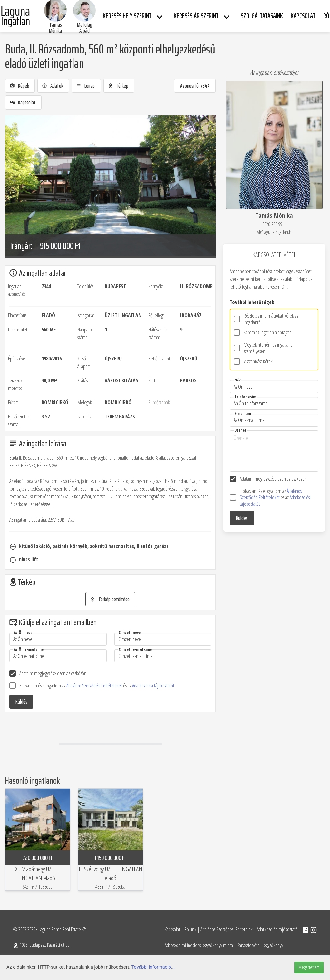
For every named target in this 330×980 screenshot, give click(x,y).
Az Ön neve (23, 633)
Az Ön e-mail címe (29, 649)
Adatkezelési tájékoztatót (153, 686)
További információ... (153, 967)
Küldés (21, 702)
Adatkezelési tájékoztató (277, 929)
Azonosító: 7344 (195, 86)
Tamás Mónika (55, 28)
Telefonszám (245, 397)
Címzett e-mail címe (135, 649)
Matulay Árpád (85, 28)
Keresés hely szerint (127, 16)
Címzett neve (130, 633)
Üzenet (240, 430)
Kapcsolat (172, 929)
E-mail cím (243, 413)
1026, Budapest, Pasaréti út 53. (42, 945)
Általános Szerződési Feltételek (227, 929)
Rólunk (190, 929)
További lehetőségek (252, 302)
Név (237, 380)
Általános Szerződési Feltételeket (95, 686)
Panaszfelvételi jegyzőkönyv (260, 945)
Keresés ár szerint (196, 16)
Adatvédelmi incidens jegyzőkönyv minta (199, 945)
